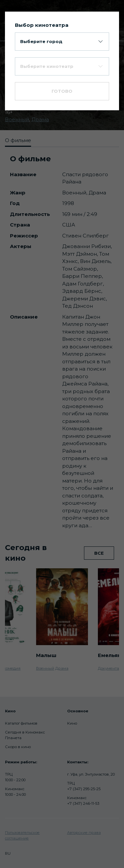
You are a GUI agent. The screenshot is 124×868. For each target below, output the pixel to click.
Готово (62, 91)
